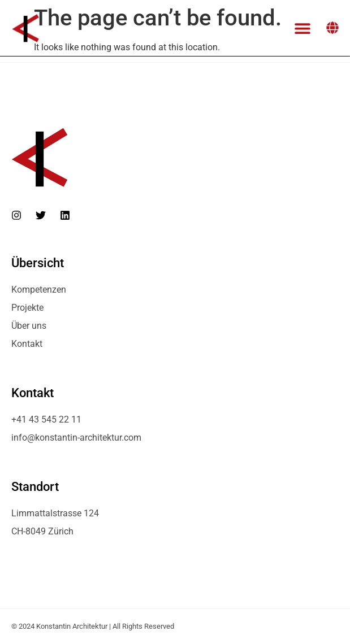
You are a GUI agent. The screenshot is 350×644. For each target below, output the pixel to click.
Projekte (27, 308)
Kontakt (27, 344)
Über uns (29, 326)
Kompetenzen (39, 290)
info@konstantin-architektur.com (76, 438)
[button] (302, 28)
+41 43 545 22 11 (46, 419)
